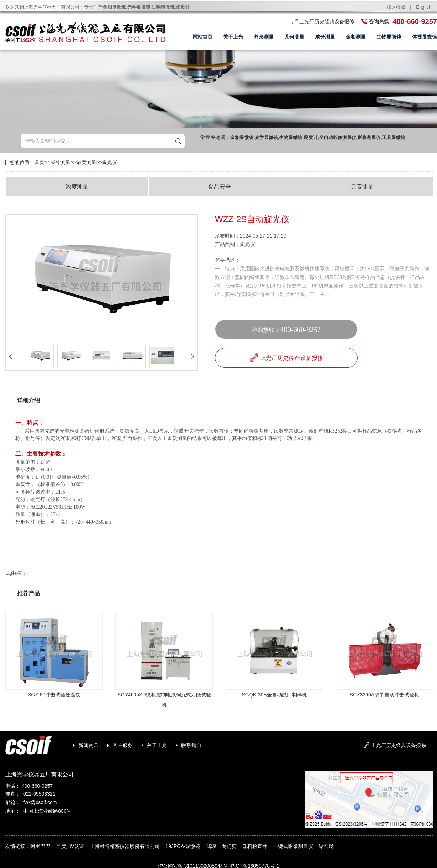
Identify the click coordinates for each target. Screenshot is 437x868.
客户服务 (123, 745)
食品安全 (220, 187)
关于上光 (233, 37)
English (424, 7)
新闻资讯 (88, 745)
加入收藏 (396, 7)
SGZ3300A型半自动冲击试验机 (384, 695)
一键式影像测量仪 (293, 846)
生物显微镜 (389, 37)
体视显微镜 (425, 37)
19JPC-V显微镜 (183, 846)
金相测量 (356, 37)
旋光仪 (109, 162)
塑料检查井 (255, 846)
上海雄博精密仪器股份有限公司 (125, 846)
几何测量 (294, 37)
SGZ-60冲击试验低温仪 (54, 695)
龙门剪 (229, 846)
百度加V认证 (70, 846)
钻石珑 (326, 846)
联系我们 (191, 745)
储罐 (211, 846)
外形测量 (264, 37)
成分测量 (325, 37)
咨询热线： (286, 330)
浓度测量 (86, 162)
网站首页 (202, 37)
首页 (40, 162)
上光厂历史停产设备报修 (286, 358)
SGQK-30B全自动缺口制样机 (274, 695)
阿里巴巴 (40, 846)
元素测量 (362, 187)
